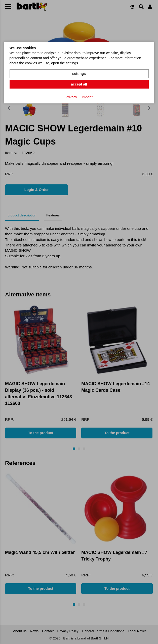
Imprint (87, 97)
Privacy (71, 97)
